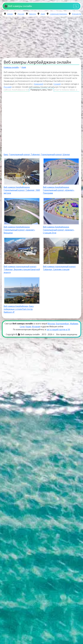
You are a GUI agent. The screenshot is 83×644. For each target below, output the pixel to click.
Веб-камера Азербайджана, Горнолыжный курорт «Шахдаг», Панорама (59, 190)
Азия (43, 14)
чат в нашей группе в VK (58, 329)
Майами (74, 324)
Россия (21, 14)
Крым (28, 327)
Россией (8, 87)
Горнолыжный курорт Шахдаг (55, 154)
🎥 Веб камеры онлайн (18, 6)
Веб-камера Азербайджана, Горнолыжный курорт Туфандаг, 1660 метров (22, 190)
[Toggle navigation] (76, 6)
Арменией (39, 84)
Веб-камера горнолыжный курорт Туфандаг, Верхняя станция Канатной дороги (22, 269)
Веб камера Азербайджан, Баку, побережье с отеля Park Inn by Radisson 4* (19, 309)
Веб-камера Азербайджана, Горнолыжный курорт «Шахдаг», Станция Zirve (59, 230)
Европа (32, 14)
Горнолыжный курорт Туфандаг (24, 154)
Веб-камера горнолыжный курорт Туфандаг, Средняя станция (59, 268)
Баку (6, 154)
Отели (10, 14)
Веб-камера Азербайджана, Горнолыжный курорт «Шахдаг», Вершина (19, 230)
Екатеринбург (62, 324)
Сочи (22, 327)
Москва (51, 324)
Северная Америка (58, 14)
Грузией (57, 84)
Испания (36, 327)
